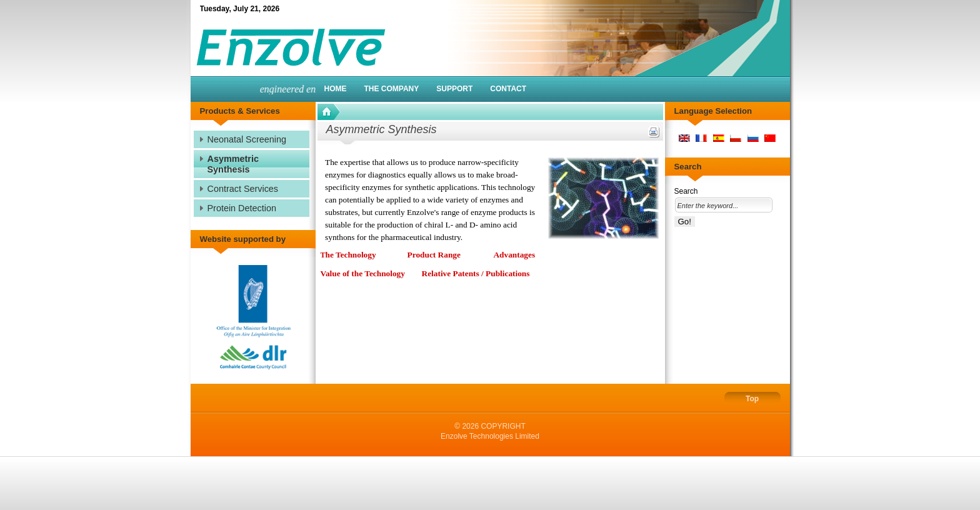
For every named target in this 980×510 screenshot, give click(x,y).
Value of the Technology (363, 273)
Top (752, 399)
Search (686, 191)
